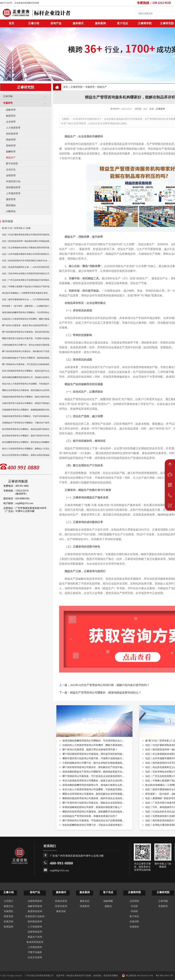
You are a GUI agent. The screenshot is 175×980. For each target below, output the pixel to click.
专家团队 (9, 911)
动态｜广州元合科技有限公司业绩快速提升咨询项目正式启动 (27, 280)
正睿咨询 (160, 109)
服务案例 (100, 23)
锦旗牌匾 (108, 901)
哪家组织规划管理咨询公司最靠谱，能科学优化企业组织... (93, 798)
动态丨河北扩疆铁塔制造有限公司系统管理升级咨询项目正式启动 (27, 235)
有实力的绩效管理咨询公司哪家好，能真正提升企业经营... (93, 781)
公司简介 (9, 901)
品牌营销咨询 (35, 932)
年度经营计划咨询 (35, 916)
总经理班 (134, 901)
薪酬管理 (11, 152)
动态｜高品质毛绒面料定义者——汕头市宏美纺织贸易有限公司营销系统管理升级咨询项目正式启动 (27, 267)
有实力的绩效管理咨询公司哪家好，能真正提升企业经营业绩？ (27, 371)
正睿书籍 (26, 98)
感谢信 (108, 906)
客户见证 (123, 23)
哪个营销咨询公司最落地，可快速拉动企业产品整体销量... (93, 821)
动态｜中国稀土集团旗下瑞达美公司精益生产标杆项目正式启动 (27, 287)
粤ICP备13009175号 (164, 976)
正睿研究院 (77, 87)
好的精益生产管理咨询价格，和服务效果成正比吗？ (90, 816)
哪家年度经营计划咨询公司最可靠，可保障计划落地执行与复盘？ (27, 338)
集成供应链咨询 (35, 942)
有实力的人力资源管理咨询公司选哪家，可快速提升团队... (93, 789)
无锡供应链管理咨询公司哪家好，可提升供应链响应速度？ (27, 416)
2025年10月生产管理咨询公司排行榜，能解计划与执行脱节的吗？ (110, 685)
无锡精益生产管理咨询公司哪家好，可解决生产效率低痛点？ (27, 423)
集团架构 (9, 927)
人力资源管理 (13, 128)
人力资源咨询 (35, 927)
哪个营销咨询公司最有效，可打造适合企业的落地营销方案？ (27, 364)
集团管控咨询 (35, 911)
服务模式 (78, 23)
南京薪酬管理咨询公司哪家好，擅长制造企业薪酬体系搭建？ (27, 442)
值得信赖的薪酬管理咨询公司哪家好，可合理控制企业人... (93, 741)
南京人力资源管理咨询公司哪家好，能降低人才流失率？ (27, 449)
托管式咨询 (61, 906)
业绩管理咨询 (35, 901)
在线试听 (134, 922)
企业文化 (11, 170)
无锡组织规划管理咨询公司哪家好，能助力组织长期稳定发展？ (27, 397)
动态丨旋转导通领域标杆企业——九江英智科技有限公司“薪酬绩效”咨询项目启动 (27, 299)
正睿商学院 (145, 23)
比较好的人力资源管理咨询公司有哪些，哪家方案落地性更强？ (27, 319)
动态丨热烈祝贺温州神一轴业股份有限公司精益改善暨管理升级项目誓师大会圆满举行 (27, 241)
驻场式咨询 (61, 901)
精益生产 (11, 158)
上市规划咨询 (35, 947)
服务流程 (61, 911)
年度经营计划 (13, 181)
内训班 (134, 911)
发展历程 (9, 922)
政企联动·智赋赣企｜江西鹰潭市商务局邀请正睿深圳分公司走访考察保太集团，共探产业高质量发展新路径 (27, 293)
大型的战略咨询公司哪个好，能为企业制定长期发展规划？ (27, 345)
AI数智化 (11, 211)
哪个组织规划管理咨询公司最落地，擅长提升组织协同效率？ (27, 332)
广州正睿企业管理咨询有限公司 (39, 976)
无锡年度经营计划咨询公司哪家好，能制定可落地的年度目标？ (27, 403)
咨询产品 (56, 23)
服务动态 (85, 901)
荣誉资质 (9, 916)
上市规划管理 (13, 193)
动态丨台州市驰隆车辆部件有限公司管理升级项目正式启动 (27, 254)
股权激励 (11, 205)
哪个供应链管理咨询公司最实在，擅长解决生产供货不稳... (93, 767)
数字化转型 (12, 164)
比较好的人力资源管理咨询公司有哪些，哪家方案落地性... (93, 745)
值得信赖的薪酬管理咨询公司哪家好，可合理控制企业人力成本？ (27, 312)
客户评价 (134, 916)
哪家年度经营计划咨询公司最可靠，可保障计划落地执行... (93, 758)
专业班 (134, 906)
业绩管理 (11, 176)
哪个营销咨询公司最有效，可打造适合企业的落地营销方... (93, 776)
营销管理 (11, 146)
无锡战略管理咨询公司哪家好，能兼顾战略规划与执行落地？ (27, 410)
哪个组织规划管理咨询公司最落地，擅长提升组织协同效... (93, 754)
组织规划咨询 (35, 922)
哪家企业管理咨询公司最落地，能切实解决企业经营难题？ (27, 390)
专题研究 (26, 104)
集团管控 (11, 116)
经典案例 (85, 906)
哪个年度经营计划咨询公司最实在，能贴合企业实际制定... (93, 803)
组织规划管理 (13, 187)
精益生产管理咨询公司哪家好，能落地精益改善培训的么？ (106, 693)
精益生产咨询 (35, 937)
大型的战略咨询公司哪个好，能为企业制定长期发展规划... (93, 763)
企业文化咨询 (35, 957)
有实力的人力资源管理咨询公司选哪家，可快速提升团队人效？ (27, 384)
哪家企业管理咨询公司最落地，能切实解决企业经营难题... (93, 794)
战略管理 (11, 110)
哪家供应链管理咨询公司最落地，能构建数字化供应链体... (93, 812)
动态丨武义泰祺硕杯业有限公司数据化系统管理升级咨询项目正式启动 (27, 248)
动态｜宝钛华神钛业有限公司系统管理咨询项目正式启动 (27, 274)
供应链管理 (12, 134)
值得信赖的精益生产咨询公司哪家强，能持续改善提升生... (93, 772)
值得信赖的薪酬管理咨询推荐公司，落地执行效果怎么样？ (27, 377)
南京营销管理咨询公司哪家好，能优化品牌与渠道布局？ (27, 429)
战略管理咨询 (35, 906)
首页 (66, 87)
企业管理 (11, 122)
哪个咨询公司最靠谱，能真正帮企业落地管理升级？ (26, 325)
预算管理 (11, 199)
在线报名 (134, 927)
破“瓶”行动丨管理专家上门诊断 (16, 228)
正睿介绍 (9, 892)
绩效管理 (11, 140)
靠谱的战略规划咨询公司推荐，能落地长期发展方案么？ (92, 807)
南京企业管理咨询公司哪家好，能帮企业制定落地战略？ (27, 455)
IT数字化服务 (35, 952)
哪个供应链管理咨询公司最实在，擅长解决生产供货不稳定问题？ (27, 351)
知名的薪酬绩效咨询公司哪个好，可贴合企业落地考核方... (93, 825)
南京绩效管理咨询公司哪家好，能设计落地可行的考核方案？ (27, 436)
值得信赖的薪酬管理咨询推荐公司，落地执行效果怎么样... (93, 785)
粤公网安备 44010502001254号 (137, 975)
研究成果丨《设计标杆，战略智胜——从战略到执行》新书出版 (27, 306)
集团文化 (9, 906)
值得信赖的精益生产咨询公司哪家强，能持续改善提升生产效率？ (27, 358)
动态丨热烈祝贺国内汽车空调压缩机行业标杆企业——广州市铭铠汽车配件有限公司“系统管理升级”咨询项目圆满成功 (27, 261)
